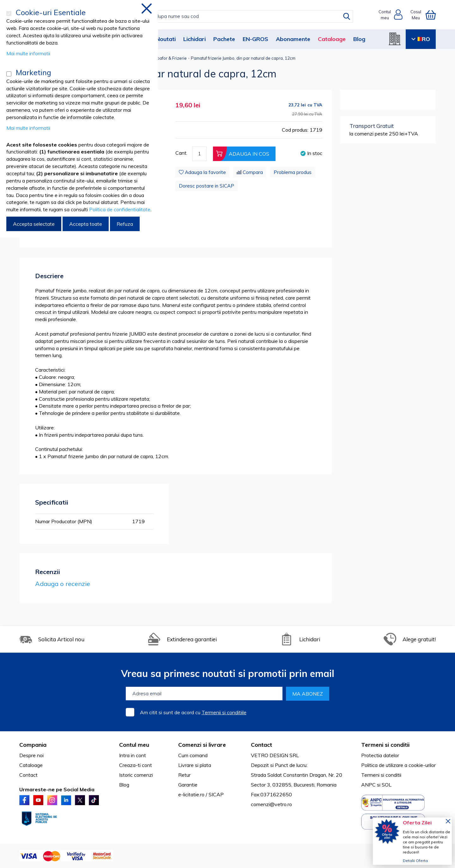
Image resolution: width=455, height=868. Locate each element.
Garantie (188, 785)
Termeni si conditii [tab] (385, 745)
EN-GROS (255, 39)
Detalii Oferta (415, 861)
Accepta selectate (34, 224)
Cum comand (193, 755)
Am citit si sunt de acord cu (193, 712)
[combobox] (234, 16)
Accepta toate (86, 224)
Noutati (166, 39)
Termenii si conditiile (224, 712)
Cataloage (332, 39)
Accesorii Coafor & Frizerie (161, 58)
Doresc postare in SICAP (206, 186)
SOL (387, 785)
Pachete (224, 39)
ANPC (368, 785)
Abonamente (293, 39)
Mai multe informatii (28, 53)
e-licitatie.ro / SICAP (201, 794)
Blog (359, 39)
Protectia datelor (380, 755)
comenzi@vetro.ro (271, 804)
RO (421, 39)
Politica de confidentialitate (120, 209)
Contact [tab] (261, 745)
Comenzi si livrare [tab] (202, 745)
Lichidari (194, 39)
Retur (184, 775)
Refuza (125, 224)
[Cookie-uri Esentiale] (9, 14)
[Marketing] (9, 74)
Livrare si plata (195, 765)
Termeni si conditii (381, 775)
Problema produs (293, 172)
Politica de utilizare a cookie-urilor (398, 765)
